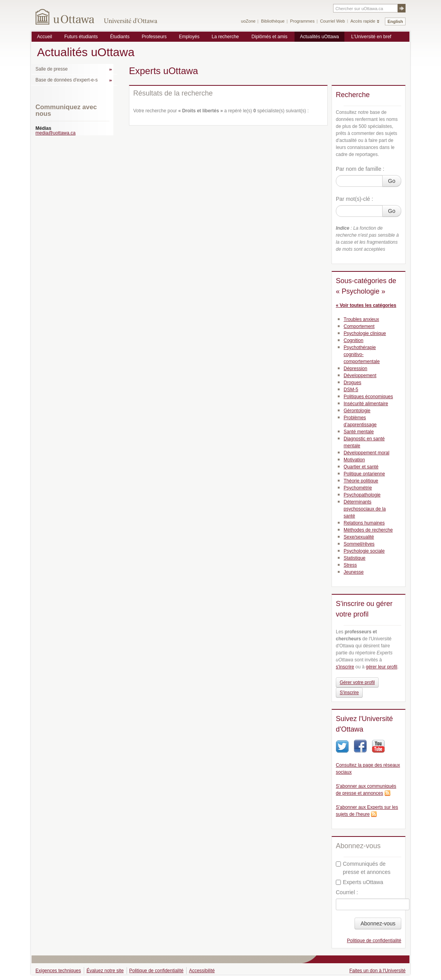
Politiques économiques (368, 397)
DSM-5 (351, 390)
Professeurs (154, 37)
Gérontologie (357, 411)
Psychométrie (358, 488)
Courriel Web (332, 21)
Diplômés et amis (270, 37)
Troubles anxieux (361, 319)
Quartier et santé (361, 467)
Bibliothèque (273, 21)
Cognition (354, 340)
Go (392, 181)
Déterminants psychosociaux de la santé (365, 509)
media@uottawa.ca (56, 133)
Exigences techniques (58, 971)
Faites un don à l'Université (377, 971)
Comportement (359, 326)
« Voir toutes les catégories (366, 305)
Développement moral (366, 453)
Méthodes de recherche (368, 530)
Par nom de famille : (360, 169)
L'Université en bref (371, 37)
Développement (360, 376)
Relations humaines (364, 523)
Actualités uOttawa (319, 37)
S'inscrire (349, 693)
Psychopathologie (362, 495)
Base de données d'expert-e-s (67, 80)
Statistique (355, 558)
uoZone (248, 21)
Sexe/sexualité (359, 537)
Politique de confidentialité (374, 941)
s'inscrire (345, 667)
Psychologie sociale (364, 551)
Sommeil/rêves (359, 544)
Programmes (302, 21)
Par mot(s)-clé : (355, 199)
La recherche (225, 37)
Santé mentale (359, 432)
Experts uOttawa (360, 882)
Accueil (45, 37)
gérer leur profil (382, 667)
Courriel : (347, 892)
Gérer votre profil (357, 682)
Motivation (354, 460)
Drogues (352, 383)
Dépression (355, 369)
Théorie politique (361, 481)
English (395, 21)
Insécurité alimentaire (366, 404)
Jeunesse (354, 572)
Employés (189, 37)
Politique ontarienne (364, 474)
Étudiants (120, 37)
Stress (350, 565)
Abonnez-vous (378, 923)
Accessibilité (202, 971)
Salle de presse (52, 69)
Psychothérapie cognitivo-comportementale (362, 354)
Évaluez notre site (105, 971)
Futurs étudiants (81, 37)
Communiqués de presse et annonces (363, 868)
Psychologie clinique (365, 333)
